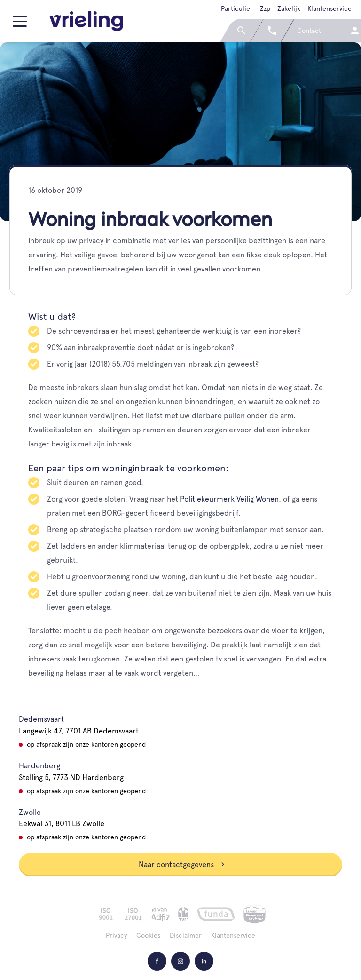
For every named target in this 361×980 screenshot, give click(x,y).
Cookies (148, 935)
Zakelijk (289, 8)
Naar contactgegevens (182, 864)
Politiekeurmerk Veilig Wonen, (231, 499)
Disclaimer (186, 935)
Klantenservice (330, 8)
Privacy (116, 935)
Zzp (265, 8)
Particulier (237, 8)
